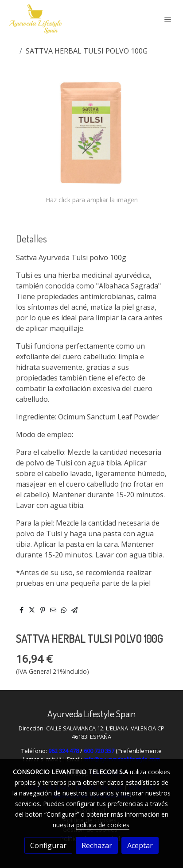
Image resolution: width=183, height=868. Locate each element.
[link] (35, 19)
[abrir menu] (168, 19)
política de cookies (103, 825)
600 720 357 (99, 751)
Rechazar (97, 845)
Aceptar (140, 845)
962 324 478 (64, 751)
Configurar (48, 845)
